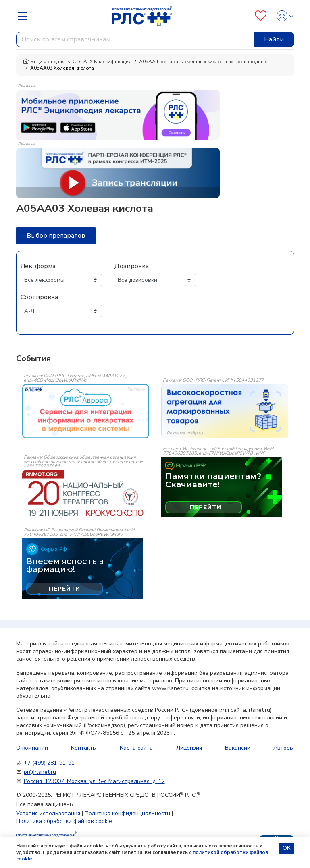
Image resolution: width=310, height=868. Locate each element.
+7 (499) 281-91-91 (49, 763)
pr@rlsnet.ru (40, 772)
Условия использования (48, 813)
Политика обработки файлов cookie (64, 821)
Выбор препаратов (56, 236)
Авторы (284, 748)
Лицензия (189, 748)
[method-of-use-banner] (118, 114)
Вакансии (238, 748)
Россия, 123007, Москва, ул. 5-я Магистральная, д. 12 (94, 781)
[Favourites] (261, 16)
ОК (287, 848)
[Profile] (283, 16)
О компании (32, 748)
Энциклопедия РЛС (49, 62)
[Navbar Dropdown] (25, 16)
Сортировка (39, 297)
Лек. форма (38, 266)
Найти (274, 39)
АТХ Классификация (107, 62)
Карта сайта (136, 748)
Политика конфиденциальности (127, 813)
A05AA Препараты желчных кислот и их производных (203, 62)
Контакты (84, 748)
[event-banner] (86, 411)
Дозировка (131, 266)
